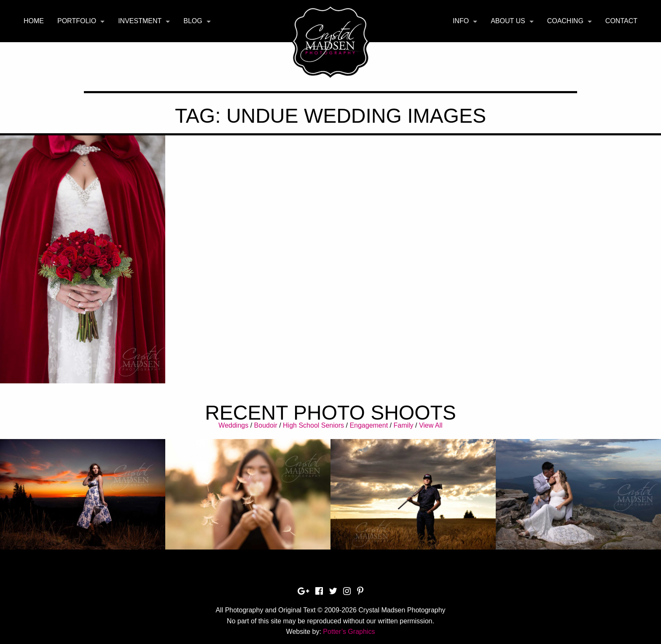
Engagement (369, 425)
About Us (508, 21)
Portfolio (77, 21)
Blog (193, 21)
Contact (621, 21)
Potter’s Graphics (349, 632)
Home (34, 21)
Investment (140, 21)
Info (461, 21)
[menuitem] (34, 21)
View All (431, 425)
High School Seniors (313, 425)
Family (403, 425)
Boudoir (266, 425)
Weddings (233, 425)
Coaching (565, 21)
